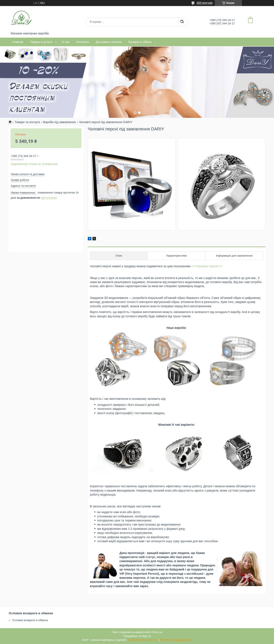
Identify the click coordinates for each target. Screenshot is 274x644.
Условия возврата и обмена (30, 620)
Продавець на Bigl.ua (137, 636)
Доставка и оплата (109, 42)
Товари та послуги (27, 122)
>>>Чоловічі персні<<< (207, 266)
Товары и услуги (41, 42)
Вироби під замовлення (59, 122)
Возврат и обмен (140, 42)
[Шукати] (182, 22)
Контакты (83, 42)
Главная (17, 42)
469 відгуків (205, 3)
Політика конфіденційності (176, 640)
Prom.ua (157, 632)
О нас (66, 42)
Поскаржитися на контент (143, 640)
